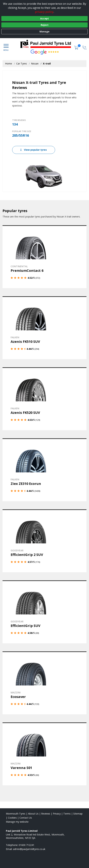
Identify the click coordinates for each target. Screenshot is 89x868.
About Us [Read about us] (33, 814)
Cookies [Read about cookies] (12, 818)
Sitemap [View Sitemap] (78, 814)
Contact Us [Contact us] (26, 818)
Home (9, 64)
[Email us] (29, 849)
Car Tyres (22, 64)
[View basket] (77, 47)
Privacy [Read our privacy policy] (57, 814)
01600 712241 (27, 845)
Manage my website (17, 822)
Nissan (35, 64)
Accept (44, 18)
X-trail (47, 64)
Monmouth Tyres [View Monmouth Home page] (16, 814)
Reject (45, 25)
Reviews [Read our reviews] (46, 814)
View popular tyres (34, 150)
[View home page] (47, 44)
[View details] (44, 257)
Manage (44, 31)
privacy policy (44, 12)
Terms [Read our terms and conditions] (67, 814)
